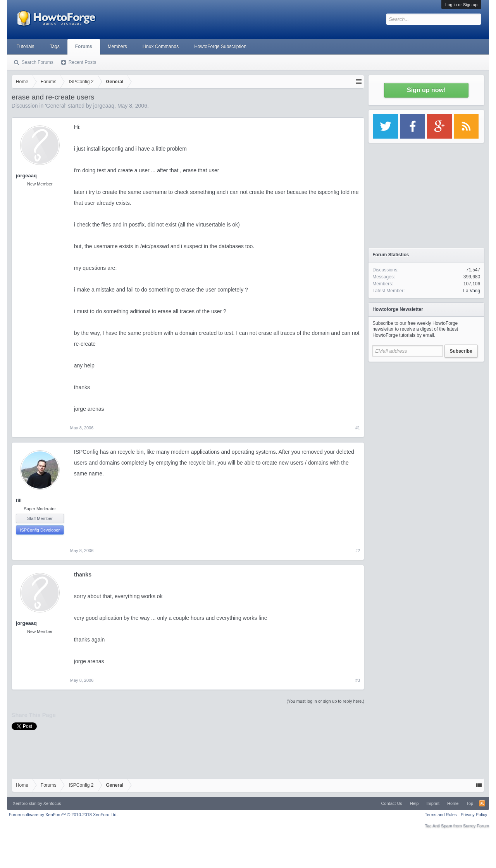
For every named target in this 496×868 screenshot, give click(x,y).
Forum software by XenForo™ (63, 815)
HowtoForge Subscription (220, 46)
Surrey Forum (476, 826)
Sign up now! (426, 90)
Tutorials (26, 46)
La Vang (472, 291)
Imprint (433, 803)
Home (453, 803)
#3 (358, 680)
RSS (482, 803)
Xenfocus (52, 803)
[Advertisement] (426, 414)
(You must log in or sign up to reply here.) (325, 701)
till (19, 500)
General (56, 106)
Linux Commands (161, 46)
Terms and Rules (441, 815)
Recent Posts (82, 62)
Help (414, 803)
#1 (358, 428)
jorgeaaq (104, 106)
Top (470, 803)
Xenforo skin (25, 803)
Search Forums (38, 62)
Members (117, 46)
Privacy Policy (474, 815)
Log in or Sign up (461, 5)
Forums (84, 46)
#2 (358, 551)
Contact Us (391, 803)
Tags (54, 46)
